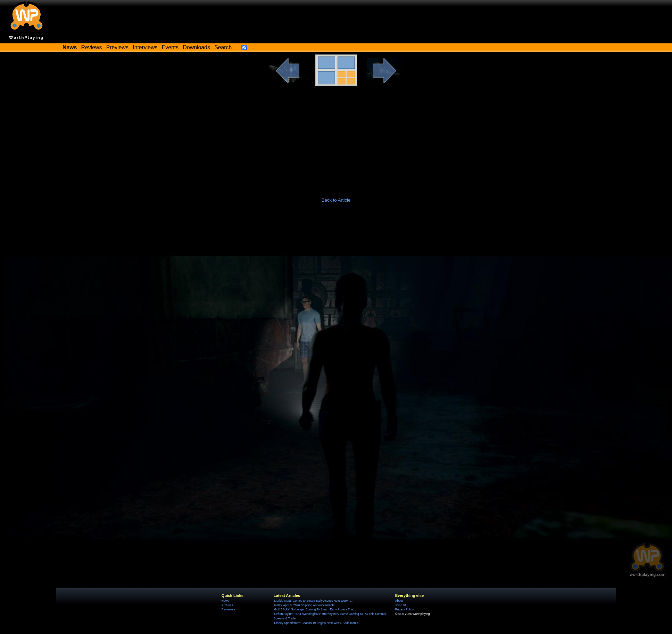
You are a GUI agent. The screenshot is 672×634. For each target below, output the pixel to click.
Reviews (92, 47)
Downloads (197, 47)
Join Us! (401, 605)
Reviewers (229, 609)
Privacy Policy (404, 609)
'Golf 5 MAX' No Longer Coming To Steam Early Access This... (315, 609)
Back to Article (336, 200)
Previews (117, 47)
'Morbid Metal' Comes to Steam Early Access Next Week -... (313, 601)
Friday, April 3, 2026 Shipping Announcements (304, 605)
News (225, 601)
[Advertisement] (336, 138)
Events (170, 47)
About (399, 601)
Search (223, 47)
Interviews (145, 47)
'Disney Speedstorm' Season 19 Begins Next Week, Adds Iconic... (317, 623)
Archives (227, 605)
